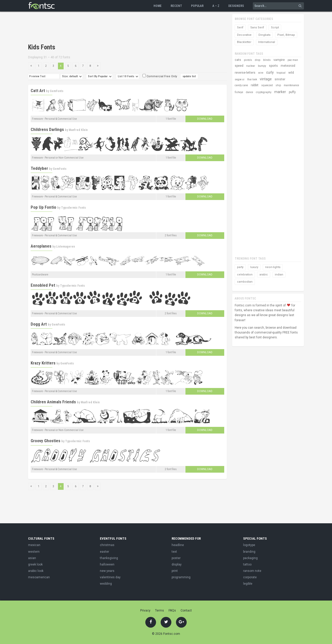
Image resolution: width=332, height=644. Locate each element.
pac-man (293, 60)
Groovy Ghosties (45, 441)
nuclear (251, 66)
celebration (245, 275)
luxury (254, 267)
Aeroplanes (41, 246)
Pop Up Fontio (43, 207)
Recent (176, 6)
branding (249, 552)
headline (178, 545)
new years (107, 571)
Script (275, 27)
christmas (107, 545)
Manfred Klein (78, 130)
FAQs (172, 610)
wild (291, 73)
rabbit (255, 85)
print (175, 571)
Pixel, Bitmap (286, 35)
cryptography (264, 92)
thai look (252, 79)
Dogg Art (39, 324)
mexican (34, 545)
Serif (240, 27)
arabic (264, 275)
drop (258, 60)
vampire (279, 60)
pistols (248, 60)
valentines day (110, 577)
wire (261, 73)
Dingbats (264, 35)
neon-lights (273, 267)
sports (273, 66)
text (174, 552)
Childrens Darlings (47, 129)
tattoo (247, 564)
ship (278, 85)
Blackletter (244, 42)
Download (205, 119)
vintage (266, 79)
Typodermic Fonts (73, 208)
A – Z (216, 6)
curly (270, 72)
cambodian (245, 282)
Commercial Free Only (160, 76)
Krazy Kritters (43, 363)
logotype (249, 545)
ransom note (252, 571)
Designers (236, 6)
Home (158, 6)
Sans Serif (257, 27)
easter (104, 552)
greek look (35, 564)
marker (280, 92)
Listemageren (66, 247)
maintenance (291, 85)
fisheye (239, 92)
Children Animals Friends (53, 402)
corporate (250, 577)
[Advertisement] (121, 28)
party (240, 267)
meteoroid (288, 66)
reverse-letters (245, 73)
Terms (159, 610)
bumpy (262, 66)
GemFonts (57, 91)
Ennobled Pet (43, 285)
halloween (107, 564)
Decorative (244, 35)
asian (32, 558)
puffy (292, 92)
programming (181, 577)
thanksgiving (109, 558)
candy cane (241, 85)
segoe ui (240, 79)
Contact (186, 610)
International (267, 42)
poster (176, 558)
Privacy (145, 610)
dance (250, 92)
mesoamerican (39, 577)
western (34, 552)
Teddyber (39, 168)
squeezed (267, 85)
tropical (281, 73)
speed (239, 66)
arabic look (36, 571)
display (177, 564)
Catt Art (38, 91)
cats (238, 60)
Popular (197, 6)
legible (248, 584)
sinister (280, 79)
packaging (250, 558)
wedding (106, 584)
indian (279, 275)
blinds (267, 60)
